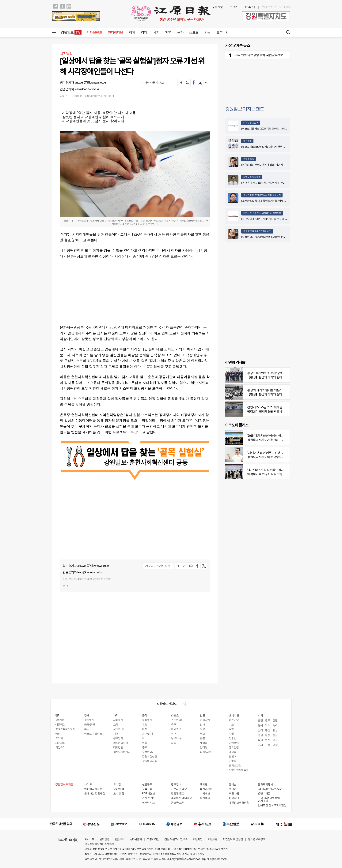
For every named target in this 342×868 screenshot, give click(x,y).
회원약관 (213, 839)
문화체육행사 (265, 784)
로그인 (234, 7)
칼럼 (231, 729)
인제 (260, 745)
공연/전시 (147, 733)
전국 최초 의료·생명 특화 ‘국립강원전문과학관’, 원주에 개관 (271, 55)
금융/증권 (89, 724)
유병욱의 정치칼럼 (252, 177)
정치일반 (60, 720)
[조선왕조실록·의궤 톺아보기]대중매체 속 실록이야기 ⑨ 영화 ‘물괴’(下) (279, 201)
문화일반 (147, 720)
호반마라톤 (264, 793)
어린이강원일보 (93, 789)
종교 (145, 747)
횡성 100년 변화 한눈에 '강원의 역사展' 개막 (274, 373)
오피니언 (222, 32)
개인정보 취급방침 (233, 839)
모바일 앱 (119, 789)
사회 (156, 32)
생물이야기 (148, 752)
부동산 (88, 729)
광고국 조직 (178, 802)
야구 (173, 733)
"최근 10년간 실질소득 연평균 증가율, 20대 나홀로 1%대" (282, 470)
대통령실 (60, 724)
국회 (58, 733)
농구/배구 (176, 738)
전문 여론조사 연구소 (176, 839)
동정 (202, 729)
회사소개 (89, 839)
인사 (202, 724)
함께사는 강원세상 (95, 793)
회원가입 (250, 7)
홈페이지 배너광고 (181, 798)
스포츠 (194, 32)
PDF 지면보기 (150, 793)
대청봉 (233, 752)
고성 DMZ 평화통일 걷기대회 (269, 799)
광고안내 (176, 784)
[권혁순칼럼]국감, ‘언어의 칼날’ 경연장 (263, 165)
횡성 (275, 730)
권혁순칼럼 (235, 765)
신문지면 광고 (179, 789)
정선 (275, 735)
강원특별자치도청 (65, 729)
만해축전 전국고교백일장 (272, 805)
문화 (180, 32)
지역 (168, 32)
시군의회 (60, 743)
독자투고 (205, 798)
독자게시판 (206, 789)
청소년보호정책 (257, 839)
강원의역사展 (150, 761)
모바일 (117, 784)
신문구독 (147, 784)
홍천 (268, 730)
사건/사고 (119, 729)
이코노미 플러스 (251, 123)
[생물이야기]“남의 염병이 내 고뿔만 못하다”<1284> (269, 237)
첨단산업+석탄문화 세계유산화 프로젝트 (262, 213)
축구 (173, 724)
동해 (260, 725)
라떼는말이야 (121, 743)
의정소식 (60, 747)
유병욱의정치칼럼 (239, 770)
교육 (116, 724)
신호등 (233, 761)
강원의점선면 (150, 756)
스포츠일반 (177, 720)
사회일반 (118, 720)
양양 (275, 745)
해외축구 (176, 729)
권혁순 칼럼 (249, 159)
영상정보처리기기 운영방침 (100, 844)
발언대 (233, 756)
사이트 (88, 784)
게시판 (204, 784)
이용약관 (234, 798)
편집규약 (120, 839)
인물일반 (205, 720)
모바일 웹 (119, 793)
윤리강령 (104, 839)
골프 (173, 743)
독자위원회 (136, 839)
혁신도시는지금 (122, 752)
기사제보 (205, 793)
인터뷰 (204, 747)
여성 (145, 729)
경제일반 (89, 720)
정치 (132, 32)
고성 (268, 745)
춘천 (260, 720)
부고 (202, 733)
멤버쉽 (233, 784)
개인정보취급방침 (239, 802)
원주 (268, 720)
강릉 (275, 720)
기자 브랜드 (94, 32)
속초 (275, 725)
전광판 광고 (178, 793)
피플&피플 (206, 752)
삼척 (260, 730)
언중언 (233, 738)
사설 (231, 733)
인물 (207, 32)
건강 (145, 724)
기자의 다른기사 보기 (154, 82)
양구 (275, 740)
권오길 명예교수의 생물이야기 (257, 231)
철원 (260, 740)
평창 (268, 735)
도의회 (59, 738)
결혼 (202, 738)
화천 (268, 740)
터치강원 (118, 747)
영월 (260, 735)
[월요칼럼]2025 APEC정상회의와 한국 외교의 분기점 (270, 146)
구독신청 (217, 7)
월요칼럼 (247, 141)
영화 (145, 743)
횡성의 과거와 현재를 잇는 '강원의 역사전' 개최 (276, 390)
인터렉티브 (115, 32)
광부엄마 (118, 738)
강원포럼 (234, 743)
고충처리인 (153, 839)
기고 (231, 724)
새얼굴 (204, 743)
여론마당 (234, 720)
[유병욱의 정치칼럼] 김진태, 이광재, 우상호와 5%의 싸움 (272, 183)
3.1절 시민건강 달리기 (270, 789)
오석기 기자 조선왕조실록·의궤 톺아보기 (262, 195)
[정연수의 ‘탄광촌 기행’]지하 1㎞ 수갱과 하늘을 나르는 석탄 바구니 (277, 219)
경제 (144, 32)
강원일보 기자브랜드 (245, 108)
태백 (268, 725)
